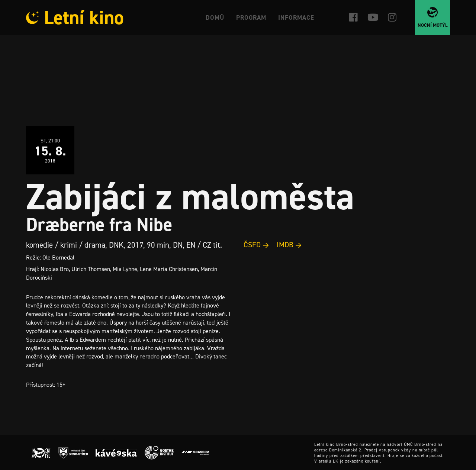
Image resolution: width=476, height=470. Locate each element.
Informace (296, 17)
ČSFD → (256, 245)
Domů (215, 17)
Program (251, 17)
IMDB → (289, 245)
